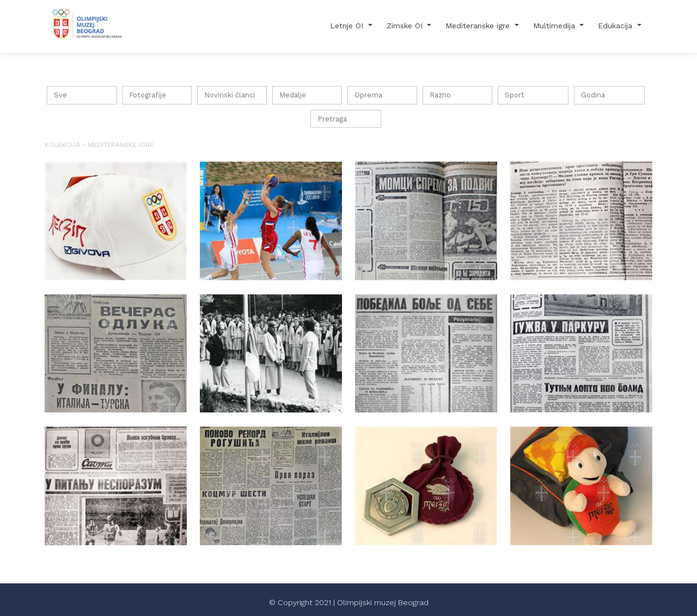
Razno (440, 95)
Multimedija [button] (555, 26)
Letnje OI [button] (348, 26)
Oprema (368, 95)
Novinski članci (230, 95)
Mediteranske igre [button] (479, 26)
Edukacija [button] (616, 26)
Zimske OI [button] (406, 26)
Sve (60, 95)
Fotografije (148, 95)
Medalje (293, 95)
